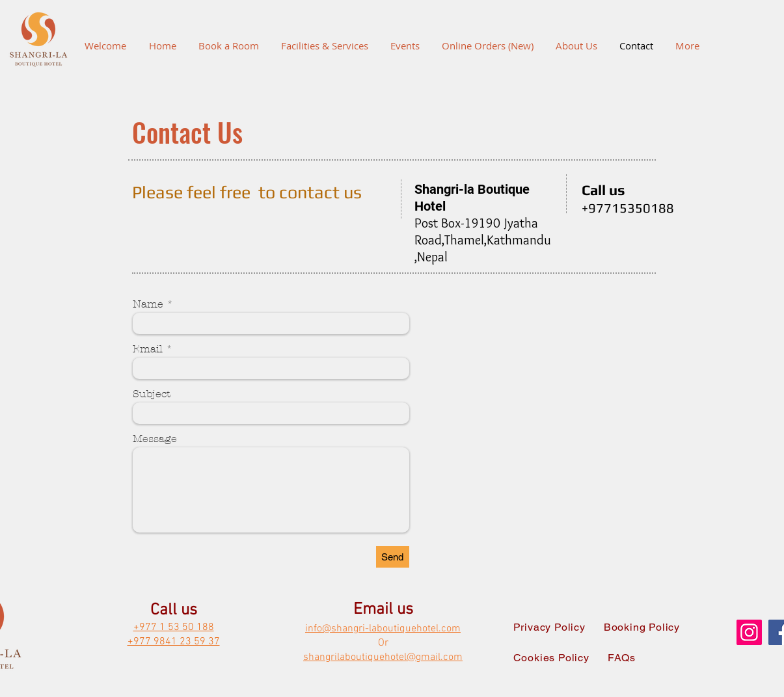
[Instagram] (749, 632)
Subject (152, 394)
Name (148, 304)
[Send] (393, 557)
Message (155, 439)
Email (148, 349)
